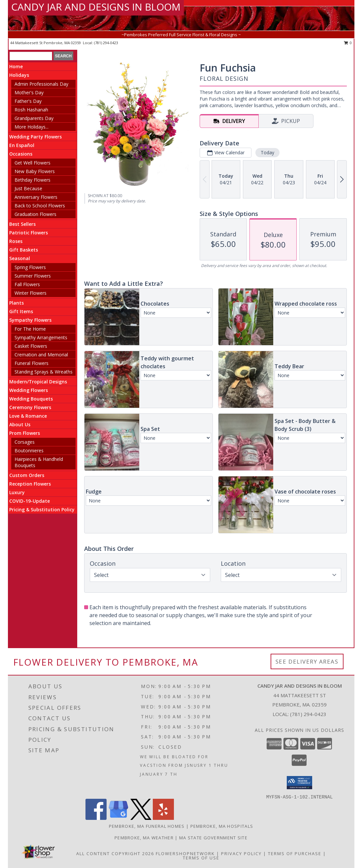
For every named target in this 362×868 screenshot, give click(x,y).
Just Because (28, 188)
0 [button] (348, 43)
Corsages (25, 442)
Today (267, 152)
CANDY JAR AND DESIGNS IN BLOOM (96, 7)
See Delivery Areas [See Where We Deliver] (307, 661)
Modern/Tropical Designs (38, 382)
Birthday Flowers (33, 180)
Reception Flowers (30, 484)
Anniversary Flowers (36, 197)
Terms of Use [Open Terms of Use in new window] (201, 858)
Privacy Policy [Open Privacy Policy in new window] (241, 853)
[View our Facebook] (96, 818)
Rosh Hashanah (31, 110)
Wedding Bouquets (31, 399)
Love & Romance (28, 416)
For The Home (30, 329)
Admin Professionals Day (41, 84)
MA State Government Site (213, 838)
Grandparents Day (34, 118)
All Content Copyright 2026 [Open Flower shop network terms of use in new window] (115, 853)
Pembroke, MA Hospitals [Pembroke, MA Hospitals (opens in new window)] (222, 826)
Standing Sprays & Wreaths (44, 372)
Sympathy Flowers (30, 320)
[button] (299, 783)
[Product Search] (31, 56)
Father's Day (28, 101)
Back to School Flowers (40, 206)
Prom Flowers (25, 433)
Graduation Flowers (35, 214)
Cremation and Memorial (41, 355)
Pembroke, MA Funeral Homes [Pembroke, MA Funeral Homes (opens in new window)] (147, 826)
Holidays (19, 75)
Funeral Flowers (32, 363)
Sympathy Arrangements (41, 337)
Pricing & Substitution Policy (42, 509)
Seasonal (20, 258)
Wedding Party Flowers (35, 137)
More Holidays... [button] (32, 127)
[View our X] (141, 818)
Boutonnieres (29, 450)
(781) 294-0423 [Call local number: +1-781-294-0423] (106, 43)
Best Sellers (22, 224)
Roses (16, 241)
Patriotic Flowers (29, 233)
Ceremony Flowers (30, 407)
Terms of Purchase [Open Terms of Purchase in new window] (295, 853)
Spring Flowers (30, 267)
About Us (20, 424)
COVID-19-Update (30, 501)
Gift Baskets (24, 250)
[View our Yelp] (163, 818)
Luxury (17, 492)
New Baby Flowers (35, 171)
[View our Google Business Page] (118, 818)
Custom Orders (27, 475)
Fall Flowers (27, 284)
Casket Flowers (31, 346)
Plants (16, 303)
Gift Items (21, 311)
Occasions (21, 154)
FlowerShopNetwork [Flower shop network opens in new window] (185, 853)
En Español (22, 145)
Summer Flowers (33, 276)
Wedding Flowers (29, 390)
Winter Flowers (31, 293)
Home (16, 66)
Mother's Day (29, 92)
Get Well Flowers (33, 163)
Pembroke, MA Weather (144, 838)
